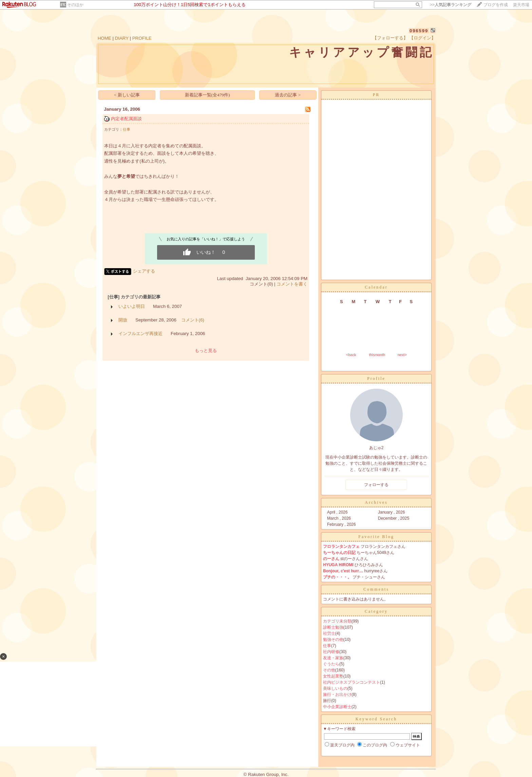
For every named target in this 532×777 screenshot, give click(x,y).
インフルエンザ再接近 (140, 334)
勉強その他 (333, 640)
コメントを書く (292, 284)
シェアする (144, 271)
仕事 (127, 129)
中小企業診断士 (337, 707)
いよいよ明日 (132, 306)
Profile (376, 378)
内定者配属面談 (126, 119)
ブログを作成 (496, 5)
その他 (329, 670)
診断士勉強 (333, 627)
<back (351, 355)
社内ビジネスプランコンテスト (351, 682)
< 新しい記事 (127, 95)
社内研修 (331, 652)
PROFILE (142, 38)
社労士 (329, 633)
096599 (419, 31)
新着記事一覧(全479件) (207, 95)
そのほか (75, 5)
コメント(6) (193, 320)
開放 (123, 320)
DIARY (122, 38)
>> (451, 5)
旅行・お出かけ (337, 695)
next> (402, 355)
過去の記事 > (288, 95)
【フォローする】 (390, 38)
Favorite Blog (376, 537)
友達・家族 (333, 658)
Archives (376, 502)
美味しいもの (335, 688)
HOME (104, 38)
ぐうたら (331, 664)
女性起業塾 (333, 676)
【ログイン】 (422, 38)
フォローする (376, 485)
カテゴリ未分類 (337, 621)
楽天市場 (521, 5)
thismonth (377, 355)
